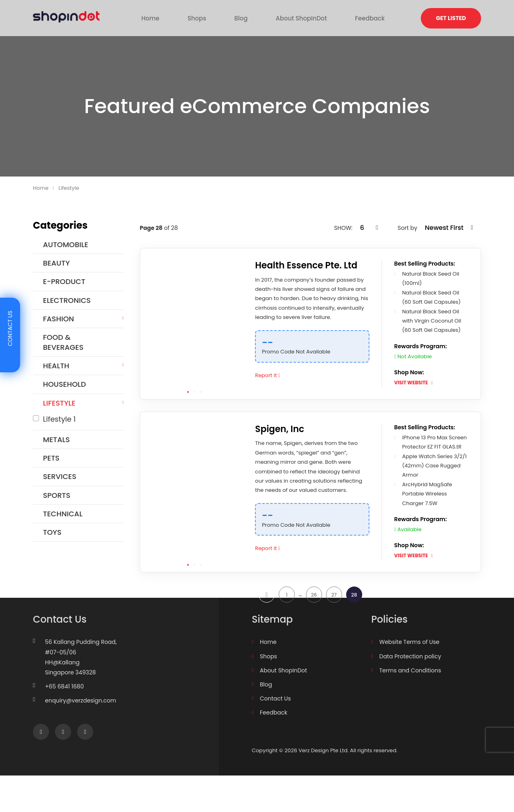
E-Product (64, 281)
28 (354, 604)
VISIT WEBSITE (416, 383)
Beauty (56, 263)
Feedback (342, 18)
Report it (273, 375)
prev (267, 604)
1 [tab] (188, 392)
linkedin (85, 769)
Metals (56, 439)
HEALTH (56, 366)
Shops (211, 18)
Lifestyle (59, 403)
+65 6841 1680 (64, 723)
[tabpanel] (194, 324)
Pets (51, 458)
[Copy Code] (363, 339)
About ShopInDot (289, 18)
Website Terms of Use (410, 679)
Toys (52, 532)
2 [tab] (194, 392)
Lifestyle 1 (59, 419)
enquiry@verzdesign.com (81, 737)
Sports (57, 495)
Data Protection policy (410, 693)
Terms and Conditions (410, 707)
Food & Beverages (63, 342)
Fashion (58, 319)
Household (64, 384)
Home (178, 18)
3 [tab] (201, 392)
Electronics (67, 300)
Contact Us (275, 735)
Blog (242, 18)
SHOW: (344, 228)
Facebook (41, 769)
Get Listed (451, 18)
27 (334, 604)
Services (60, 476)
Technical (63, 514)
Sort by (408, 228)
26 (314, 604)
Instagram (63, 769)
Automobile (66, 245)
